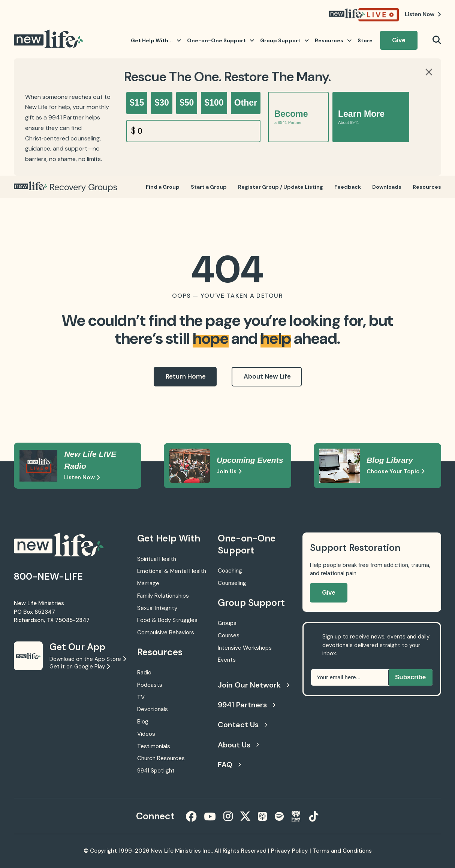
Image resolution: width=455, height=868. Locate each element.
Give (399, 40)
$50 (187, 103)
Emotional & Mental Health (172, 571)
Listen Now (82, 477)
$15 (137, 103)
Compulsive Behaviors (166, 632)
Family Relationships (163, 596)
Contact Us (242, 725)
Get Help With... (156, 40)
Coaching (230, 571)
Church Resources (161, 758)
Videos (146, 734)
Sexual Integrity (157, 608)
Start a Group (209, 187)
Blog (143, 722)
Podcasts (150, 685)
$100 (214, 103)
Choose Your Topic (395, 471)
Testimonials (154, 746)
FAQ (229, 765)
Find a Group (163, 187)
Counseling (232, 583)
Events (227, 660)
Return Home (186, 376)
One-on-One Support (221, 40)
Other (246, 103)
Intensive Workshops (245, 648)
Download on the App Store (88, 659)
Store (365, 40)
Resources (333, 40)
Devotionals (153, 709)
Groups (227, 623)
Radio (144, 673)
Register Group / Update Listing (281, 187)
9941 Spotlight (156, 771)
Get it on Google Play (80, 667)
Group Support (284, 40)
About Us (238, 745)
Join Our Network (253, 685)
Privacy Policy (290, 851)
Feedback (348, 187)
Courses (229, 635)
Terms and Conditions (342, 851)
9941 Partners (247, 705)
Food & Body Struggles (167, 620)
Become (291, 117)
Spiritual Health (157, 559)
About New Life (267, 376)
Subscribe (410, 677)
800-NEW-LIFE (48, 576)
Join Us (229, 471)
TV (141, 697)
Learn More (361, 117)
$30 (162, 103)
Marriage (148, 583)
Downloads (387, 187)
